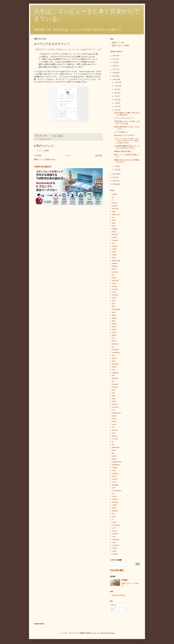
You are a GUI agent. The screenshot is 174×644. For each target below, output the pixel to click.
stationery (115, 502)
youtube (115, 554)
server (114, 482)
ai (113, 200)
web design (116, 525)
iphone (114, 358)
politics (115, 456)
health (114, 329)
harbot (114, 324)
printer (114, 459)
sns (113, 493)
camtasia (115, 240)
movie (114, 419)
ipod (114, 361)
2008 (115, 184)
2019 (115, 76)
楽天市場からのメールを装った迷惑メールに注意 (127, 122)
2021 (115, 69)
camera (115, 237)
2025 (115, 59)
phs (113, 453)
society (115, 496)
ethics (114, 283)
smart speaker (117, 491)
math (114, 399)
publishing (116, 465)
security (48, 139)
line (113, 381)
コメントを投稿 (43, 151)
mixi (114, 410)
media (114, 401)
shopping (115, 485)
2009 (115, 181)
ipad (114, 355)
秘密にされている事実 (121, 46)
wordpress (116, 539)
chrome (115, 246)
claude (114, 249)
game (114, 312)
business (115, 234)
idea (114, 338)
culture (114, 255)
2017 (115, 174)
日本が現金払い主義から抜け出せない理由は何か (127, 114)
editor (114, 278)
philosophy (116, 447)
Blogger (112, 633)
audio (114, 220)
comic (114, 252)
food (114, 306)
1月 (116, 170)
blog (114, 226)
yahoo (114, 551)
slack (114, 488)
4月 (116, 106)
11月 (116, 86)
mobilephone (117, 413)
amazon (115, 203)
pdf (113, 445)
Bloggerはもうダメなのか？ (125, 135)
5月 (116, 103)
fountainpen (116, 309)
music (114, 421)
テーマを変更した (121, 132)
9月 (116, 89)
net (113, 427)
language (115, 373)
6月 (116, 100)
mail (114, 396)
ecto (114, 275)
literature (115, 384)
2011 (114, 177)
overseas (115, 439)
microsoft (115, 407)
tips (113, 514)
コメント (116, 609)
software (115, 499)
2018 (115, 79)
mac (114, 393)
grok (114, 321)
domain (115, 263)
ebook (114, 269)
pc (113, 442)
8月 (116, 93)
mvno (114, 424)
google (42, 139)
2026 (115, 56)
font (114, 304)
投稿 (114, 605)
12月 (116, 83)
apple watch (116, 214)
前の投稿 (99, 156)
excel (114, 292)
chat (114, 243)
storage (115, 505)
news (114, 433)
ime (113, 347)
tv (113, 519)
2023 (115, 62)
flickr (114, 301)
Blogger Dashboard (119, 595)
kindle (114, 367)
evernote (115, 289)
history (114, 332)
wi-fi (114, 528)
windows (115, 534)
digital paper (116, 260)
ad (113, 197)
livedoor (115, 387)
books (114, 232)
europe (114, 286)
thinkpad (115, 511)
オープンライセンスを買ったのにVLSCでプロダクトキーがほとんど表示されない (127, 141)
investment (116, 352)
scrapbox (115, 473)
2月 (116, 166)
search (114, 476)
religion (115, 468)
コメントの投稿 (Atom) (47, 160)
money (114, 416)
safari (114, 470)
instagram (115, 350)
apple (114, 212)
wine (114, 537)
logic (114, 390)
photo (114, 450)
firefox (114, 298)
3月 (116, 110)
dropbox (115, 266)
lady (114, 370)
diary (114, 258)
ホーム (68, 156)
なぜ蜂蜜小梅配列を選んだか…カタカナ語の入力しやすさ (127, 147)
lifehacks (115, 378)
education (115, 281)
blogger (115, 229)
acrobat (115, 194)
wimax (114, 531)
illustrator (115, 344)
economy (115, 272)
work (114, 542)
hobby (114, 335)
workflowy (116, 545)
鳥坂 (126, 580)
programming (117, 462)
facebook (115, 295)
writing (115, 548)
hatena (114, 327)
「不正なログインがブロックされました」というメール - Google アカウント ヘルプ (68, 49)
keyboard (115, 364)
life (113, 375)
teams (114, 508)
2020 (115, 73)
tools (114, 517)
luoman (94, 633)
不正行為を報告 (117, 570)
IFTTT (114, 341)
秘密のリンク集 (118, 43)
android (115, 206)
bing (114, 223)
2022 (115, 66)
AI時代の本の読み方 (43, 167)
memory (115, 404)
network (115, 430)
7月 (116, 96)
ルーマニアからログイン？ (124, 118)
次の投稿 (38, 156)
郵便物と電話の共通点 (123, 151)
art (113, 217)
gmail (114, 315)
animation (116, 209)
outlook (115, 436)
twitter (114, 522)
